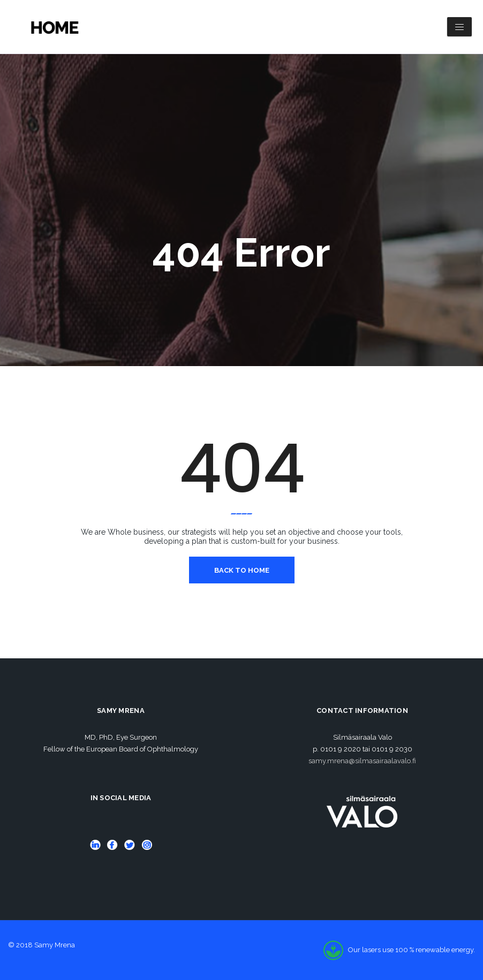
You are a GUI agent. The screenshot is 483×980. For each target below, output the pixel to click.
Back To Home (242, 570)
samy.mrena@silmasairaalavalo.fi (362, 761)
